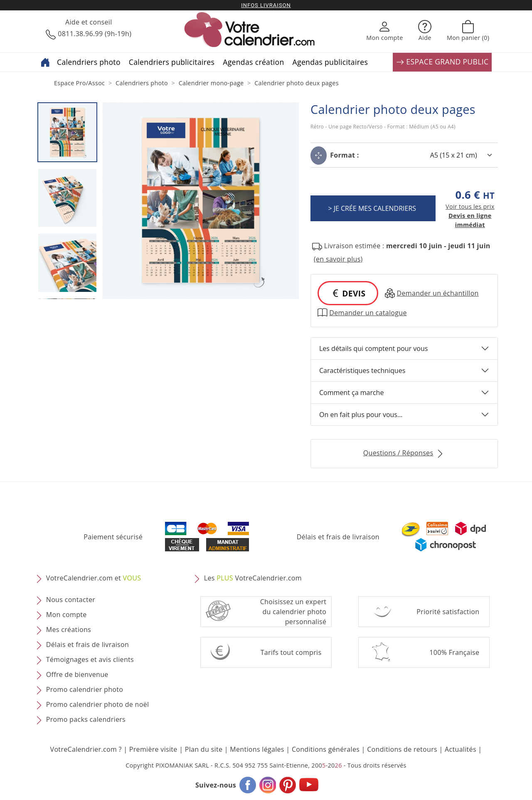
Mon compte (66, 615)
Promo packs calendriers (86, 719)
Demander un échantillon (432, 293)
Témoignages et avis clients (90, 659)
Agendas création (253, 62)
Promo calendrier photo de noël (98, 704)
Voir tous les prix (470, 206)
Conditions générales (326, 749)
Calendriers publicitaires (172, 62)
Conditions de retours (402, 749)
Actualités (461, 749)
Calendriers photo (89, 62)
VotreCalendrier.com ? (86, 749)
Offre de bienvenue (77, 674)
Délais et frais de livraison (338, 537)
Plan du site (204, 749)
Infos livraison (266, 5)
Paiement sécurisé (113, 537)
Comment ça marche (351, 393)
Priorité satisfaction (448, 612)
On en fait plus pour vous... (361, 415)
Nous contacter (71, 600)
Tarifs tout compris (291, 652)
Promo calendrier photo (85, 689)
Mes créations (69, 630)
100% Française (454, 652)
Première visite (153, 749)
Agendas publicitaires (330, 62)
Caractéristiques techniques (362, 370)
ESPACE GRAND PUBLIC (442, 62)
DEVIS (348, 293)
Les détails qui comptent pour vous (373, 348)
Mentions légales (257, 749)
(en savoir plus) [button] (338, 259)
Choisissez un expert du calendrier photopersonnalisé (293, 612)
